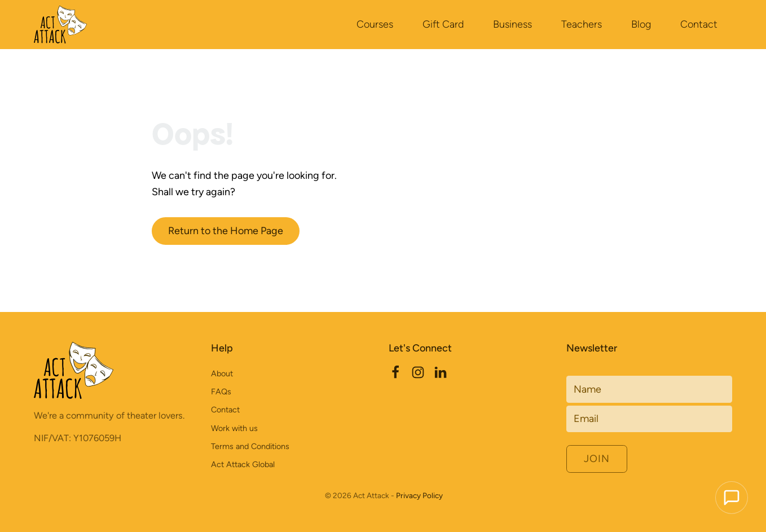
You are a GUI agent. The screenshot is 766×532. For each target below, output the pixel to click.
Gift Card (443, 24)
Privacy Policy (419, 495)
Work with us (234, 428)
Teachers (582, 24)
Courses (375, 24)
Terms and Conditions (250, 446)
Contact (699, 24)
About (222, 373)
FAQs (221, 392)
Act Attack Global (243, 464)
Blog (641, 24)
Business (512, 24)
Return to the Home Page (226, 230)
